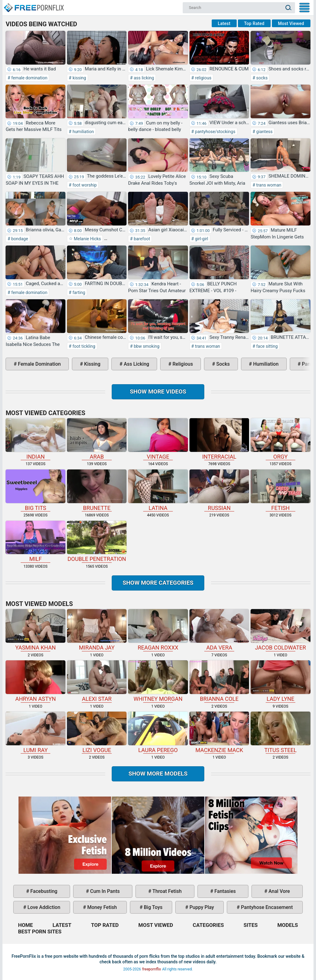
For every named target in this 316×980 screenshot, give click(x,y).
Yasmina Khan (35, 630)
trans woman (268, 185)
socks (261, 78)
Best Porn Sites (40, 932)
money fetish (102, 907)
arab (97, 439)
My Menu (304, 8)
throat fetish (166, 891)
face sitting (266, 346)
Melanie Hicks (87, 239)
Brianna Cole (219, 681)
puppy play (201, 907)
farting (78, 292)
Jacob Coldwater (280, 630)
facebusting (43, 891)
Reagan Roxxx (158, 630)
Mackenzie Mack (219, 732)
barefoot (141, 239)
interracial (219, 439)
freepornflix (152, 969)
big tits (35, 490)
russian (219, 490)
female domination (29, 78)
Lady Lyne (280, 681)
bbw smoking (146, 346)
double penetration (97, 542)
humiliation (83, 132)
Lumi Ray (35, 732)
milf (35, 542)
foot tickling (83, 346)
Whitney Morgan (158, 681)
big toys (153, 907)
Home (34, 5)
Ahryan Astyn (35, 681)
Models (288, 925)
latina (158, 490)
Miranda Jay (97, 630)
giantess (264, 132)
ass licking (143, 78)
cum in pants (104, 891)
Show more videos (158, 391)
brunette (97, 490)
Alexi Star (97, 681)
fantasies (225, 891)
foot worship (84, 185)
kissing (79, 78)
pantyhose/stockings (214, 132)
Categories (208, 925)
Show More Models (158, 774)
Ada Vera (219, 630)
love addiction (43, 907)
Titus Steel (280, 732)
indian (35, 439)
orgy (280, 439)
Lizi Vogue (97, 732)
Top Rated (254, 23)
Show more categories (158, 583)
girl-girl (201, 239)
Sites (251, 925)
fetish (280, 490)
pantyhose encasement (266, 907)
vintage (158, 439)
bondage (19, 239)
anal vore (279, 891)
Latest (224, 23)
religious (203, 78)
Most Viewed (291, 23)
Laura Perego (158, 732)
